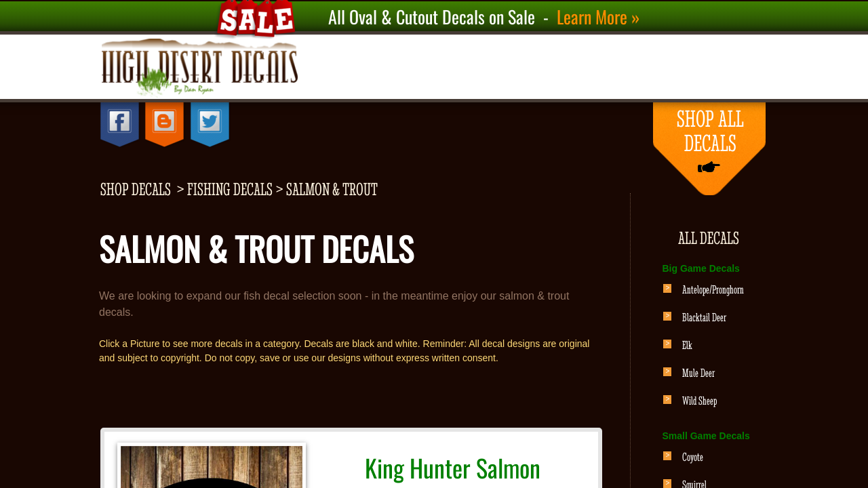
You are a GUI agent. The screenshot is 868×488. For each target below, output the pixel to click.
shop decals (136, 189)
